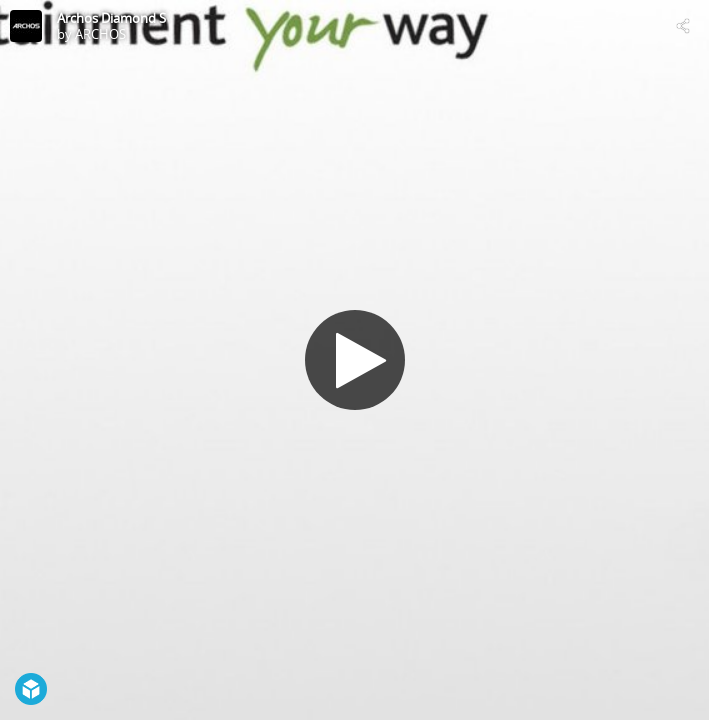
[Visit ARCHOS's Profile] (26, 26)
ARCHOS (100, 34)
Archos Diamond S (111, 18)
